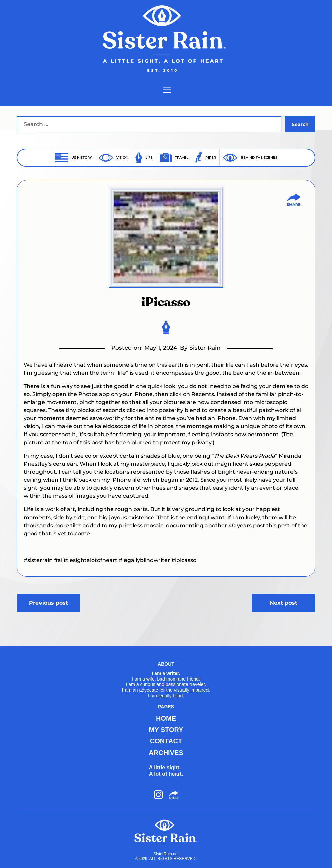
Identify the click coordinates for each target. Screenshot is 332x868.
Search (300, 124)
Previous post (49, 603)
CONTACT (166, 741)
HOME (166, 718)
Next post (283, 603)
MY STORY (166, 730)
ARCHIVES (166, 753)
